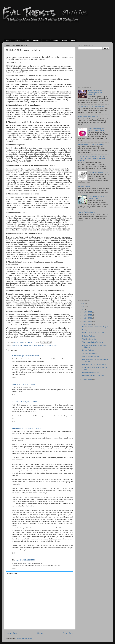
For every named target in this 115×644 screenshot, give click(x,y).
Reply (14, 377)
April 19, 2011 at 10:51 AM (30, 356)
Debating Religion (89, 336)
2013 (83, 303)
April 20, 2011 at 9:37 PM (33, 428)
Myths (31, 346)
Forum (55, 40)
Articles (18, 40)
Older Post (68, 633)
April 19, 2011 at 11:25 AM (26, 384)
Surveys (36, 40)
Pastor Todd (16, 356)
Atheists (14, 346)
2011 (83, 309)
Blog (73, 40)
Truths (54, 346)
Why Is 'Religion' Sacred (87, 212)
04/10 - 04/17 (87, 324)
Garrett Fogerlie (17, 428)
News (27, 40)
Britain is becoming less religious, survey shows (96, 130)
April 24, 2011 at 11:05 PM (26, 560)
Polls (35, 346)
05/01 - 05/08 (87, 315)
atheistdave (16, 402)
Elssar (14, 384)
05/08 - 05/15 (87, 312)
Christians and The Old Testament (94, 364)
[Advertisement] (46, 29)
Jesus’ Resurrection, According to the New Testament (95, 93)
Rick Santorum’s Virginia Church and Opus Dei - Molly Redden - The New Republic (92, 158)
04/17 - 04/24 (87, 321)
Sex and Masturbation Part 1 (98, 172)
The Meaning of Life (89, 339)
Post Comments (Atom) (24, 638)
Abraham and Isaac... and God (93, 375)
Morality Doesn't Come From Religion (91, 144)
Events (64, 40)
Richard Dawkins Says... (91, 372)
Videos (46, 40)
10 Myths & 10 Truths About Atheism (91, 106)
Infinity (85, 330)
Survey (49, 346)
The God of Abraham (90, 353)
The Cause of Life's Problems (93, 342)
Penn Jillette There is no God (88, 117)
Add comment (12, 573)
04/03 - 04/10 (87, 379)
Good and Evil (23, 346)
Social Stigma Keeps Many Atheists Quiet (97, 197)
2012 (83, 306)
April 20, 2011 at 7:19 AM (30, 402)
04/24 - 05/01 (87, 318)
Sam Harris (42, 346)
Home (9, 40)
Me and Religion (84, 186)
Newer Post (12, 633)
